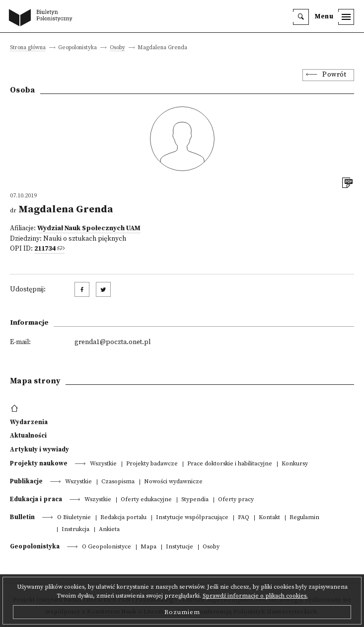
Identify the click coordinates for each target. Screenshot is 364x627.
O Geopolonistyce (107, 547)
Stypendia (195, 500)
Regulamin (304, 518)
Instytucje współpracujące (192, 518)
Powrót (334, 75)
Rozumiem (182, 612)
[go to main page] (43, 18)
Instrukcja (75, 530)
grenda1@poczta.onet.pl (112, 342)
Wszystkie (103, 464)
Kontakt (269, 518)
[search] (301, 17)
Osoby (117, 48)
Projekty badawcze (152, 464)
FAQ (244, 518)
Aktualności (28, 436)
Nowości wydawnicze (173, 482)
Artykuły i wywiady (39, 449)
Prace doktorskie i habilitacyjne (230, 464)
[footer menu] (16, 409)
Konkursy (295, 464)
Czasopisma (118, 482)
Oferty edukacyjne (146, 500)
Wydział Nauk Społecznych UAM (89, 228)
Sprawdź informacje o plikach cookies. (255, 596)
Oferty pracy (236, 500)
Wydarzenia (29, 422)
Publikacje (26, 481)
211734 (45, 249)
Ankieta (109, 530)
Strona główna (28, 48)
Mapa (148, 547)
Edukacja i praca (36, 499)
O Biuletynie (74, 518)
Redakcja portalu (123, 518)
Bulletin (22, 517)
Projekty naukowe (39, 463)
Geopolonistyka (35, 546)
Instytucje (180, 547)
